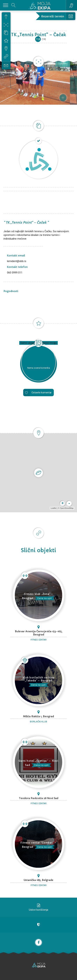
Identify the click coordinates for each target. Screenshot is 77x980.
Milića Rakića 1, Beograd (38, 716)
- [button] (69, 504)
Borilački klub (38, 722)
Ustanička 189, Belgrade (38, 880)
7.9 (38, 39)
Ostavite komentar (42, 393)
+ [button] (63, 504)
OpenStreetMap (67, 508)
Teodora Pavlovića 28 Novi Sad (39, 798)
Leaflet (53, 508)
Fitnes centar (39, 640)
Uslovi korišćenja (38, 910)
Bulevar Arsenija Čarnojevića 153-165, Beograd (39, 633)
